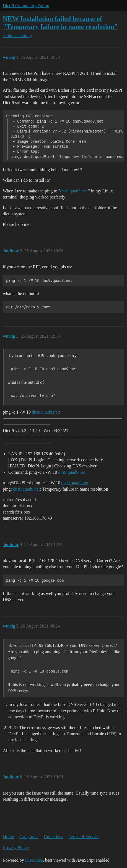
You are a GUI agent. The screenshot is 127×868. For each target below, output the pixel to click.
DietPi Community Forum (26, 6)
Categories (29, 837)
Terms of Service (84, 837)
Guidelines (53, 837)
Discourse (34, 860)
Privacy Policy (16, 847)
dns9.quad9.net (73, 191)
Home (8, 837)
